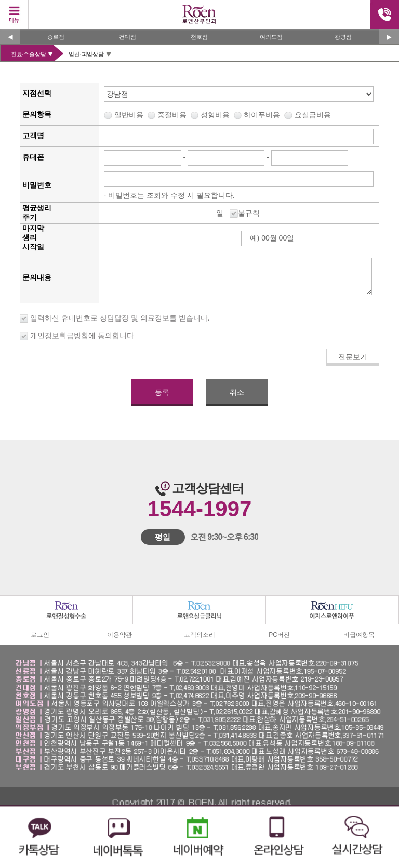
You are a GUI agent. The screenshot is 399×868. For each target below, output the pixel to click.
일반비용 (222, 115)
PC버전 (279, 635)
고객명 (33, 136)
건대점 (128, 37)
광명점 (343, 37)
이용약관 (119, 635)
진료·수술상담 (28, 54)
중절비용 (244, 115)
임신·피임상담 (86, 54)
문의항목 (37, 114)
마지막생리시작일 (33, 237)
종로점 (56, 37)
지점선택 (37, 93)
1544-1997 (200, 509)
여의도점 (271, 37)
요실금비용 (313, 115)
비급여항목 (359, 635)
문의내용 (37, 277)
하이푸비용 (287, 115)
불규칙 (249, 213)
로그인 (40, 635)
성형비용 (265, 115)
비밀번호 (37, 185)
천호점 (199, 37)
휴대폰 (33, 157)
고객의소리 (199, 635)
